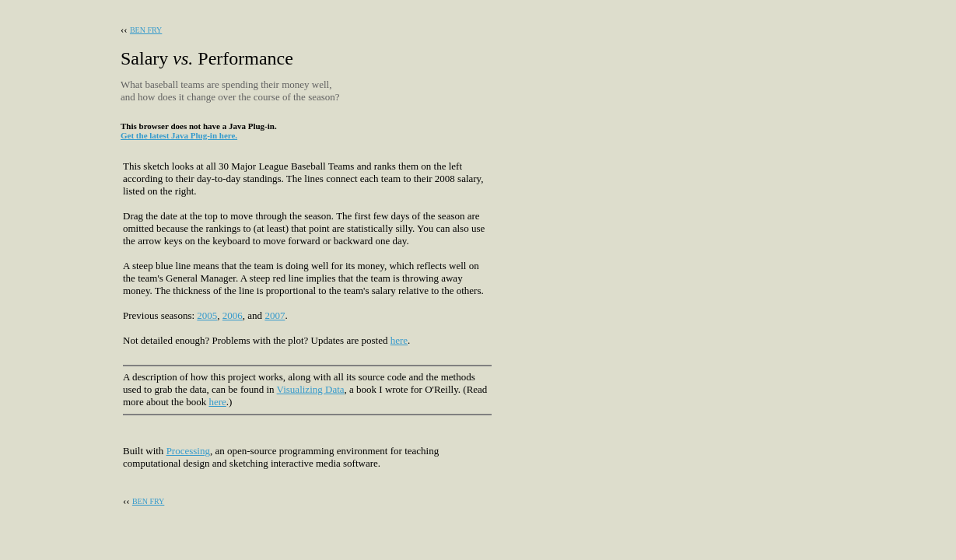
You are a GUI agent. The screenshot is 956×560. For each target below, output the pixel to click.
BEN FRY (146, 30)
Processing (188, 451)
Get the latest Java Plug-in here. (179, 135)
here (399, 340)
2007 (275, 315)
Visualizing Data (311, 389)
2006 (233, 315)
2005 (207, 315)
